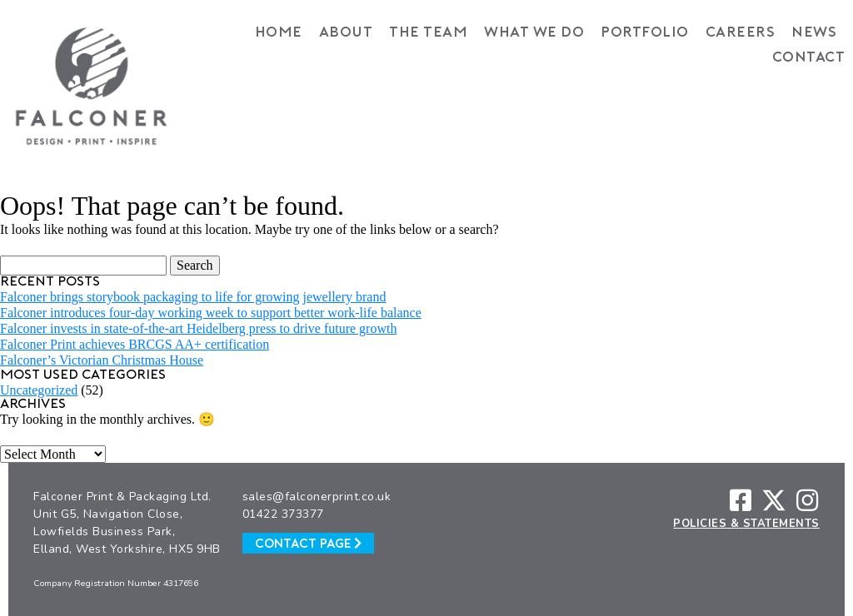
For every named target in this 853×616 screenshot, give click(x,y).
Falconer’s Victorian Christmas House (102, 360)
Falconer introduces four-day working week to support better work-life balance (211, 313)
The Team (428, 33)
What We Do (534, 33)
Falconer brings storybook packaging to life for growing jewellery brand (193, 297)
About (346, 33)
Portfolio (645, 33)
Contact (809, 58)
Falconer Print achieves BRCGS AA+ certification (135, 344)
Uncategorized (39, 390)
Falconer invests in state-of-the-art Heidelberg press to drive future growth (198, 328)
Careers (741, 33)
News (814, 33)
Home (279, 33)
